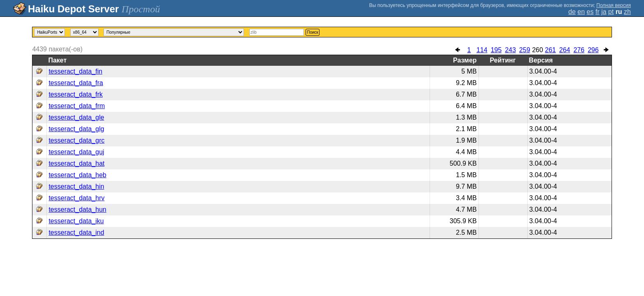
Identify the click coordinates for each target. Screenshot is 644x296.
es (590, 12)
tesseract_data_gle (76, 117)
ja (604, 12)
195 (496, 50)
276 (579, 50)
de (572, 12)
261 (551, 50)
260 (537, 50)
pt (611, 12)
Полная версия (614, 5)
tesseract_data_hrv (76, 198)
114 (482, 50)
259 (525, 50)
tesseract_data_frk (76, 94)
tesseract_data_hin (76, 186)
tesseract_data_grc (76, 140)
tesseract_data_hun (77, 209)
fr (598, 12)
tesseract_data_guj (76, 152)
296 (593, 50)
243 (510, 50)
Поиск (313, 32)
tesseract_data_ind (76, 232)
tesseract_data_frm (77, 106)
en (581, 12)
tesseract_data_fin (75, 71)
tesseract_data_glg (76, 129)
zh (627, 12)
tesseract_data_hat (76, 163)
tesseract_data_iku (76, 221)
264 (565, 50)
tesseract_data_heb (77, 175)
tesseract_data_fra (76, 83)
